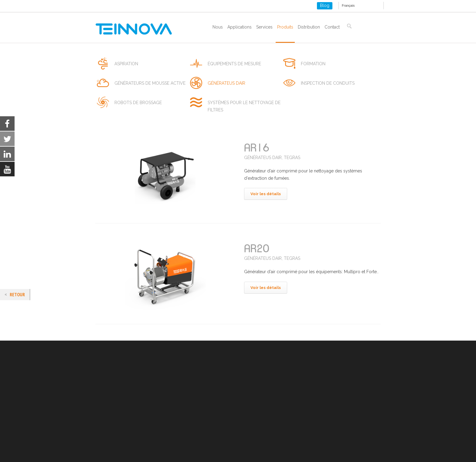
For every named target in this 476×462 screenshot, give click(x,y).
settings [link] (279, 455)
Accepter (323, 453)
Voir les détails (266, 194)
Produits (285, 27)
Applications (240, 27)
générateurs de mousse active (150, 83)
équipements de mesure (234, 64)
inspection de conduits (328, 83)
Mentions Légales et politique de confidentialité (142, 414)
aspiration (126, 64)
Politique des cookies (116, 421)
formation (313, 64)
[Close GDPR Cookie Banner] (423, 453)
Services (264, 27)
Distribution (309, 27)
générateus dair (226, 83)
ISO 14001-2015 (110, 436)
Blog (325, 5)
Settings (397, 453)
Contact (332, 27)
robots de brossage (138, 103)
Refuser (360, 453)
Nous (218, 27)
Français (348, 5)
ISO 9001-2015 (110, 429)
